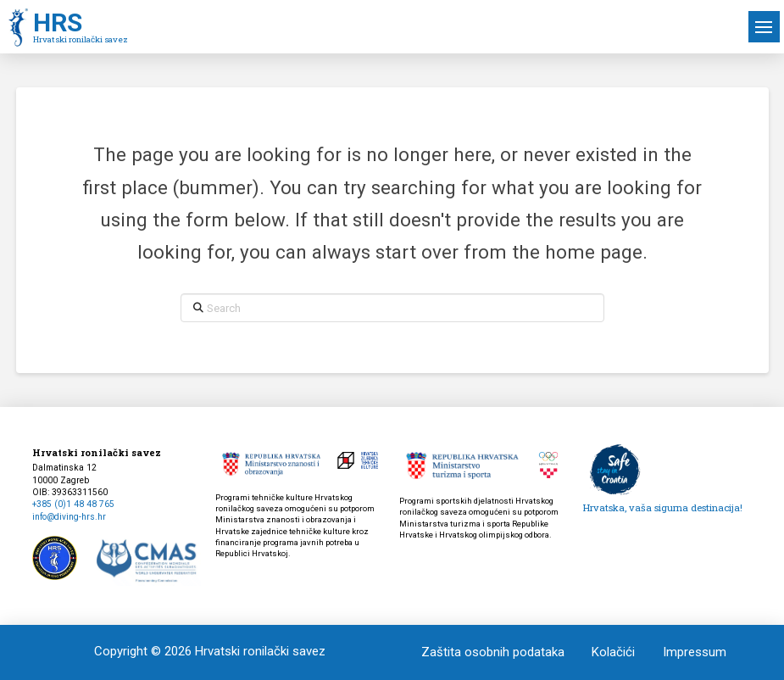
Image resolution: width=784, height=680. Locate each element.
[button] (765, 27)
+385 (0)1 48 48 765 (73, 504)
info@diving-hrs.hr (69, 517)
